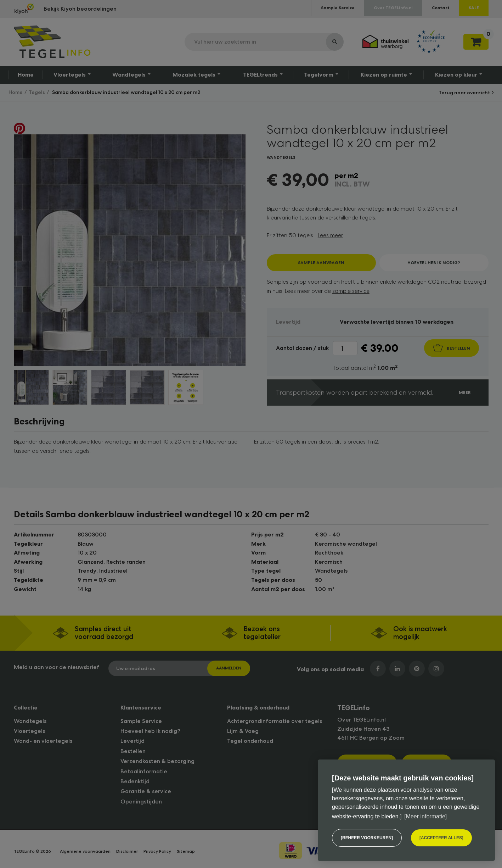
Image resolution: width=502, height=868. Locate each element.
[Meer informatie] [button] (425, 816)
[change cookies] (367, 838)
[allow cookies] (441, 838)
